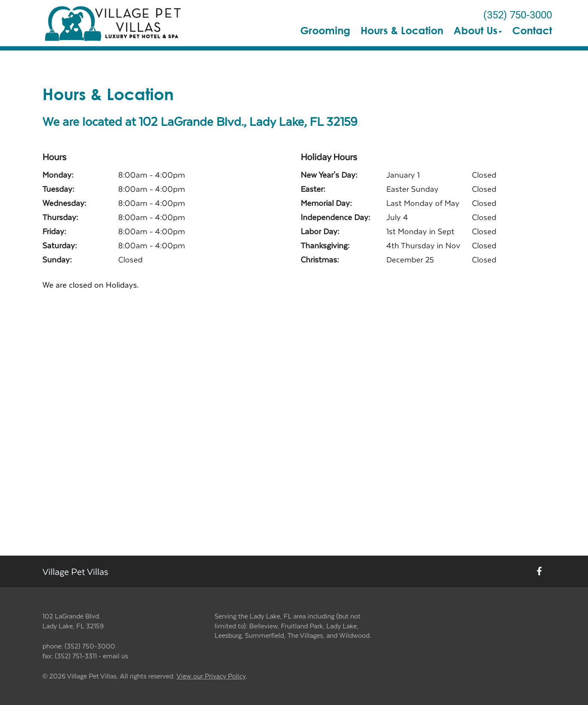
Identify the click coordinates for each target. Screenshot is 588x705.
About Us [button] (478, 30)
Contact (532, 30)
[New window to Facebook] (539, 572)
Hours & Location (402, 30)
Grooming (325, 30)
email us (115, 656)
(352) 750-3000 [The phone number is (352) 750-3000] (518, 15)
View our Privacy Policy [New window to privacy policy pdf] (211, 676)
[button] (114, 23)
